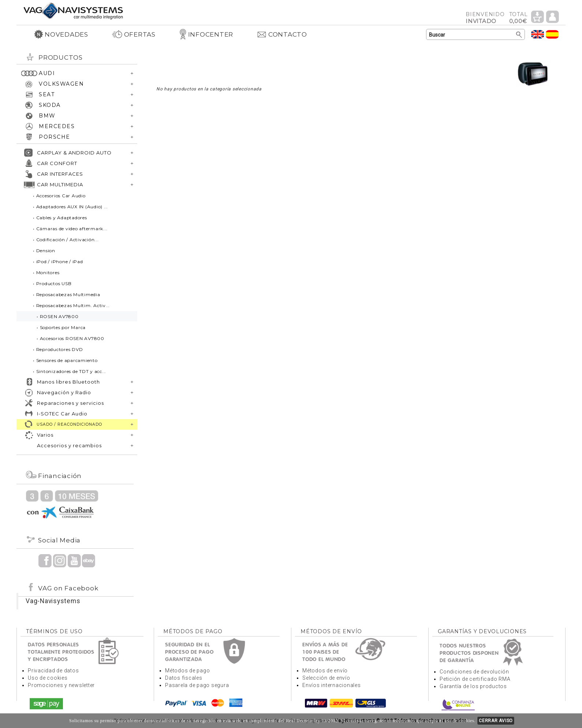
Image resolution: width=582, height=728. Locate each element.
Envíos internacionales (332, 685)
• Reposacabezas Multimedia (67, 294)
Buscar (519, 35)
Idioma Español (552, 34)
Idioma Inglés (538, 34)
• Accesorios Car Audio (59, 196)
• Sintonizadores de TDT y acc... (70, 371)
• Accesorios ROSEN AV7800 (70, 338)
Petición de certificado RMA (475, 679)
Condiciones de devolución (474, 672)
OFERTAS (134, 34)
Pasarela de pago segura (197, 685)
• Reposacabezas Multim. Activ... (71, 305)
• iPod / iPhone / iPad (58, 262)
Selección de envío (326, 678)
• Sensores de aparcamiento (65, 360)
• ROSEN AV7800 (58, 316)
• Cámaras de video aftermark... (70, 229)
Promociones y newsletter (61, 685)
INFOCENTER (206, 34)
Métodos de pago (187, 671)
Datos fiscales (184, 678)
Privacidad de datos (53, 671)
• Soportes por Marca (61, 327)
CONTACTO (282, 34)
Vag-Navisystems (53, 601)
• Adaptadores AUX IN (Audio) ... (70, 207)
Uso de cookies (48, 678)
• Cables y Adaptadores (60, 218)
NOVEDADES (61, 34)
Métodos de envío (325, 671)
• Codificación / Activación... (66, 240)
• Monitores (46, 272)
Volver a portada (73, 10)
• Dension (44, 251)
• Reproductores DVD (58, 349)
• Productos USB (52, 283)
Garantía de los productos (473, 686)
